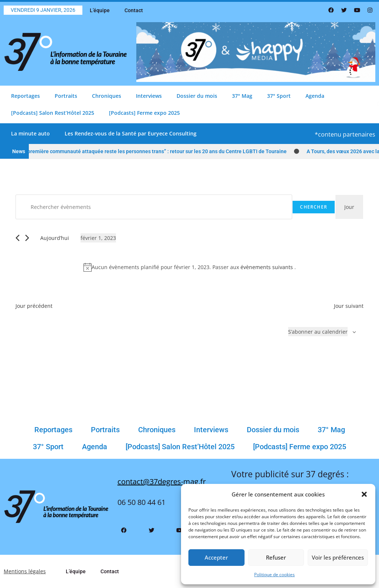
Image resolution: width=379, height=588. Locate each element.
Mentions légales (25, 571)
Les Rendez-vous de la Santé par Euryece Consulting (131, 133)
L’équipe (100, 10)
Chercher (314, 207)
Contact (134, 10)
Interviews (149, 96)
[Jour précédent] (18, 238)
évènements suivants (267, 267)
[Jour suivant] (27, 238)
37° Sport (279, 96)
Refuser (276, 557)
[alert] (189, 267)
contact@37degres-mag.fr (162, 482)
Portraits (66, 96)
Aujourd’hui (55, 238)
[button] (364, 494)
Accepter (216, 557)
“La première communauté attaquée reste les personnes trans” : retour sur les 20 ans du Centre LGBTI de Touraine (155, 151)
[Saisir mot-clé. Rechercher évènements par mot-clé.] (154, 207)
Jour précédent (34, 306)
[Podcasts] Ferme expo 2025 (144, 113)
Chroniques (107, 96)
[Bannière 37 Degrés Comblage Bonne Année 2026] (256, 51)
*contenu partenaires (345, 134)
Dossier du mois (197, 96)
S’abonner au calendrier (318, 332)
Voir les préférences (338, 557)
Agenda (315, 96)
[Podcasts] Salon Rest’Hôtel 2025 (53, 113)
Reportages (25, 96)
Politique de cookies (274, 575)
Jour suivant (349, 306)
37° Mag (242, 96)
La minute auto (30, 133)
